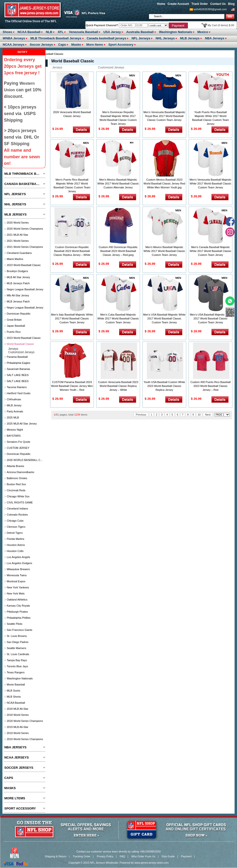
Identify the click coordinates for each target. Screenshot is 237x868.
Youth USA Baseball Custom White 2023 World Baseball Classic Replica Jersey (164, 386)
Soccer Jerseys (41, 45)
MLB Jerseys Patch (18, 283)
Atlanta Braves (16, 466)
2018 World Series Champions (25, 721)
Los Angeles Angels (18, 557)
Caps (62, 45)
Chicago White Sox (18, 496)
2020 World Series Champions (25, 229)
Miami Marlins (15, 259)
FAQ (123, 856)
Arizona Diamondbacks (21, 472)
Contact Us (218, 4)
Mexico (203, 32)
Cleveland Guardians (19, 253)
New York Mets (16, 593)
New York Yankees (18, 587)
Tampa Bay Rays (17, 660)
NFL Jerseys (141, 38)
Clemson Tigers (16, 527)
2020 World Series (18, 223)
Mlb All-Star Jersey (18, 295)
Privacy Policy (105, 856)
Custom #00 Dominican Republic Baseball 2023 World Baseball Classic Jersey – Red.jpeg (118, 251)
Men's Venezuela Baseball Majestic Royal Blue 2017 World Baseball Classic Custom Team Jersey (164, 116)
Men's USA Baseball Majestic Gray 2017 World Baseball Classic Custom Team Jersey (211, 318)
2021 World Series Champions (25, 247)
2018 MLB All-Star (18, 709)
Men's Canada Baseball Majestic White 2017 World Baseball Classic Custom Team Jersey (211, 251)
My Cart (221, 25)
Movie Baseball (16, 684)
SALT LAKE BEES (18, 375)
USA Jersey (112, 32)
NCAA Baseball (29, 32)
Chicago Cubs (15, 521)
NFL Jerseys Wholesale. (104, 863)
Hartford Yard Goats (19, 393)
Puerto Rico (14, 332)
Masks (76, 45)
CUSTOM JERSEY (18, 448)
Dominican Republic (19, 314)
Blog (231, 4)
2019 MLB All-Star (18, 727)
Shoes (7, 32)
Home (161, 4)
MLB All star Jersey (18, 277)
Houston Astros (16, 545)
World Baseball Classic (20, 344)
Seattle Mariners (17, 648)
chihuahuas (14, 399)
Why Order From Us (143, 856)
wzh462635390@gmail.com (210, 9)
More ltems (95, 45)
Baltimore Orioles (17, 478)
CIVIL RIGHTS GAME (20, 502)
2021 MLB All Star (18, 235)
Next (208, 415)
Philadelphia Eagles (19, 363)
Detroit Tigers (15, 533)
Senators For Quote (19, 442)
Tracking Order (82, 856)
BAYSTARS (14, 436)
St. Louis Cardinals (18, 654)
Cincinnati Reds (16, 490)
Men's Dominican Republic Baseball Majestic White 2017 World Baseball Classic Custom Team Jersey (118, 118)
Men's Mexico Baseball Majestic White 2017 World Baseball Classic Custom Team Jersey (164, 251)
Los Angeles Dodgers (20, 563)
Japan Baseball (16, 326)
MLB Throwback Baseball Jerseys (56, 38)
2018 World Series (18, 715)
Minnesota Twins (17, 575)
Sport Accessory (121, 45)
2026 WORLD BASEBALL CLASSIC (26, 460)
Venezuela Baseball (83, 32)
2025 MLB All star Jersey (22, 424)
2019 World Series (18, 733)
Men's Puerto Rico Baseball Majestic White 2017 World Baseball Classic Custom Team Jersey (72, 185)
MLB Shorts (14, 697)
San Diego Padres (18, 642)
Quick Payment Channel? (102, 25)
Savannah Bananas (18, 369)
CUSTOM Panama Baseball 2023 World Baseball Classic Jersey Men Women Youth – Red (72, 386)
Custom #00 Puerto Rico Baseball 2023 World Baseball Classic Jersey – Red (210, 386)
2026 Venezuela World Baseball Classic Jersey (72, 114)
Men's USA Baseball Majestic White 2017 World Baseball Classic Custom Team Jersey (164, 318)
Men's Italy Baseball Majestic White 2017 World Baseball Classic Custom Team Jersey (72, 318)
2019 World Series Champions (25, 739)
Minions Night (15, 430)
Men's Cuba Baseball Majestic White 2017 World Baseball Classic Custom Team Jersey (118, 318)
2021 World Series (18, 241)
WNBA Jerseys (14, 38)
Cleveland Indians (17, 509)
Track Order (200, 4)
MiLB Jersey (14, 405)
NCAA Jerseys (13, 45)
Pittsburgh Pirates (17, 612)
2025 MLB (13, 417)
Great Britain (14, 320)
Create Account (178, 4)
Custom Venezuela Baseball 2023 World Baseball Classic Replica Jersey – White (118, 386)
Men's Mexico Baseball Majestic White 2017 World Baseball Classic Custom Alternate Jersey (118, 184)
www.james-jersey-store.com (152, 863)
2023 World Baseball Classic (24, 265)
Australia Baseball (140, 32)
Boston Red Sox (17, 484)
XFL (61, 32)
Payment (186, 856)
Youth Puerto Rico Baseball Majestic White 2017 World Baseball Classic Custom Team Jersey (210, 118)
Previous (141, 415)
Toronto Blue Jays (17, 666)
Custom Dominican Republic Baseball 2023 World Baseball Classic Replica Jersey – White (72, 251)
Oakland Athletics (17, 600)
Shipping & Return (56, 856)
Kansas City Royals (18, 606)
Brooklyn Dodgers (17, 271)
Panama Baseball (17, 357)
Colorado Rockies (17, 515)
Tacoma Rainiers (17, 387)
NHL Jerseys (165, 38)
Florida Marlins (16, 539)
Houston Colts (15, 551)
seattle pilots (15, 624)
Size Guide (168, 856)
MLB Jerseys (190, 38)
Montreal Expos (16, 581)
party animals (15, 411)
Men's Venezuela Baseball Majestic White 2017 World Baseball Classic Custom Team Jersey (211, 184)
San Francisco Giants (20, 630)
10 (199, 415)
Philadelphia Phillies (19, 618)
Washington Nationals (176, 32)
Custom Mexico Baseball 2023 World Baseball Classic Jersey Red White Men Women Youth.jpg (164, 184)
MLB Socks (14, 691)
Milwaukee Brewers (18, 569)
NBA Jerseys (215, 38)
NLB (49, 32)
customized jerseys (111, 67)
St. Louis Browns (17, 636)
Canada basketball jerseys (107, 38)
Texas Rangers (16, 672)
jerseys (57, 67)
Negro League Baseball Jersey (25, 289)
